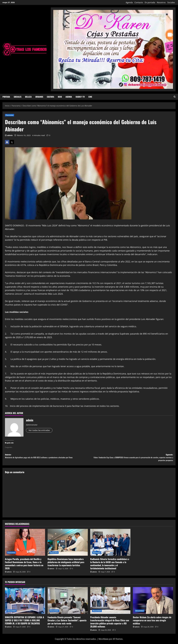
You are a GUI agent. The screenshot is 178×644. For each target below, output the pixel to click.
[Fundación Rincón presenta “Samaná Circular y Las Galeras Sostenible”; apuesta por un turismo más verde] (68, 603)
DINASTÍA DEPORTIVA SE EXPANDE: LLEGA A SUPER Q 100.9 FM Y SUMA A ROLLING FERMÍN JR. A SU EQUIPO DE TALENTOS (24, 623)
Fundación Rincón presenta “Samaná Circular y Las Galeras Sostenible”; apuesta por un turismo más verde (67, 623)
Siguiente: (131, 459)
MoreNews (104, 641)
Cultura (50, 97)
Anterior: (47, 459)
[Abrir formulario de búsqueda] (175, 97)
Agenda (129, 2)
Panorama (10, 115)
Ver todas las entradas (40, 430)
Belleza (28, 97)
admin (10, 135)
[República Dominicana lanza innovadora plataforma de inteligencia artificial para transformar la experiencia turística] (68, 544)
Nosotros (161, 2)
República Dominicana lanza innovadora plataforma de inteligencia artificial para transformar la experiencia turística (66, 564)
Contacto (139, 2)
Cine (90, 97)
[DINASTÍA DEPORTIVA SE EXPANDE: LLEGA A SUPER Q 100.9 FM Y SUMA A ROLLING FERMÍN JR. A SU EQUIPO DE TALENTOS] (25, 603)
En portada (150, 2)
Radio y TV (80, 97)
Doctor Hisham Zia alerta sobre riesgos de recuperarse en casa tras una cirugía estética (152, 623)
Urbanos (39, 97)
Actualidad (12, 613)
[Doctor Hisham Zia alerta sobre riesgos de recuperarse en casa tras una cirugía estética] (153, 603)
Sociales (171, 2)
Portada (6, 97)
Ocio (60, 97)
